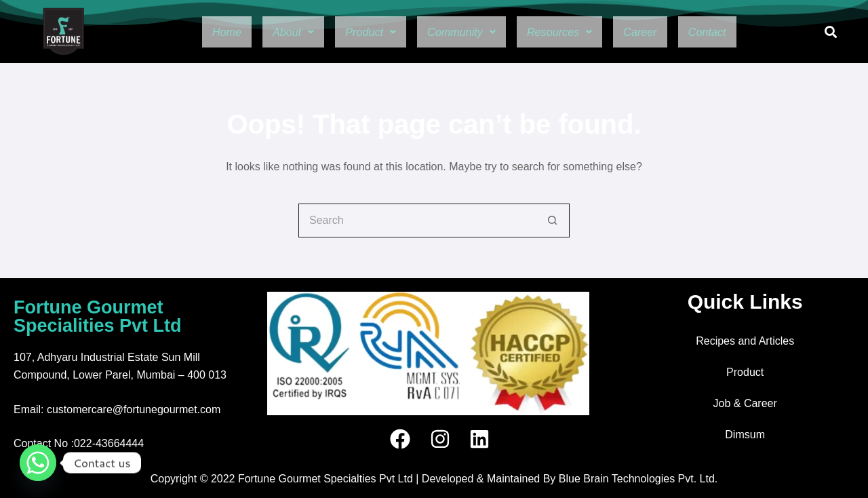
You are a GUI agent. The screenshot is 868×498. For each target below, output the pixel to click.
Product (357, 32)
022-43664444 (109, 443)
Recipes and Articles (745, 341)
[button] (271, 32)
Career (659, 32)
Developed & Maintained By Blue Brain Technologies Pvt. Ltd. (570, 479)
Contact (735, 32)
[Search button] (553, 221)
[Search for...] (417, 221)
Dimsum (745, 435)
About (271, 32)
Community (458, 32)
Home (198, 32)
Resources (569, 32)
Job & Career (745, 403)
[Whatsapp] (38, 463)
